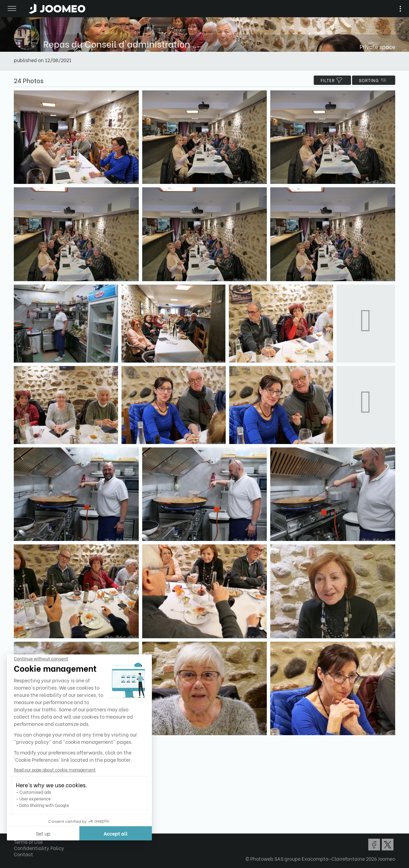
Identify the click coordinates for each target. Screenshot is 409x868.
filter (332, 80)
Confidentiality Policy (39, 848)
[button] (18, 832)
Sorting (374, 80)
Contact (23, 854)
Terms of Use (28, 842)
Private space (377, 46)
